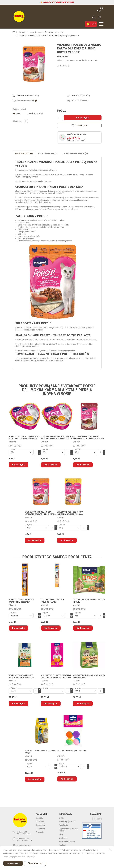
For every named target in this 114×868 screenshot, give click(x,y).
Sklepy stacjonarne (67, 842)
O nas (61, 818)
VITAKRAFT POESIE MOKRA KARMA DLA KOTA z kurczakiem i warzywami (25, 438)
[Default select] (21, 452)
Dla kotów (40, 822)
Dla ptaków (40, 829)
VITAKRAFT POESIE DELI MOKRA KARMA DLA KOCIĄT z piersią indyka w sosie (40, 513)
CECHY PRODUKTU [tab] (48, 154)
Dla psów (40, 818)
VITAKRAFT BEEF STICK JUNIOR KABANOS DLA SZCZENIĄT (21, 601)
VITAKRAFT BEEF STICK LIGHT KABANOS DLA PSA (53, 601)
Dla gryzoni (40, 825)
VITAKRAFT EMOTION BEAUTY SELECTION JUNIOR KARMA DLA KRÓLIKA (21, 676)
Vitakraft (63, 57)
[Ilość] (60, 118)
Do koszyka (83, 118)
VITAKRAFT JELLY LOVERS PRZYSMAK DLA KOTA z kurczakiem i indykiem (56, 676)
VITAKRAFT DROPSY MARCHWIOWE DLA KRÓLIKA (89, 601)
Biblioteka (63, 838)
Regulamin (63, 825)
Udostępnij (26, 121)
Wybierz (14, 449)
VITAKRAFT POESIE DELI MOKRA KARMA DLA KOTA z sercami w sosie (88, 438)
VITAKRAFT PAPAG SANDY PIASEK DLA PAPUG (40, 752)
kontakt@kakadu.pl (24, 846)
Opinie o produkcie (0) (75, 154)
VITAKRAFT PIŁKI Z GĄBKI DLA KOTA (71, 751)
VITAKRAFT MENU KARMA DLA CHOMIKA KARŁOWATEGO (89, 676)
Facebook (94, 819)
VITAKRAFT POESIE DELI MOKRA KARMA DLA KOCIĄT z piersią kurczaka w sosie (70, 513)
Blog (61, 834)
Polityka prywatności (68, 822)
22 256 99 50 (74, 138)
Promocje (40, 832)
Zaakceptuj (13, 863)
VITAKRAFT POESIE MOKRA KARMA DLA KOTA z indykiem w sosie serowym (57, 438)
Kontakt (62, 845)
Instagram (100, 819)
